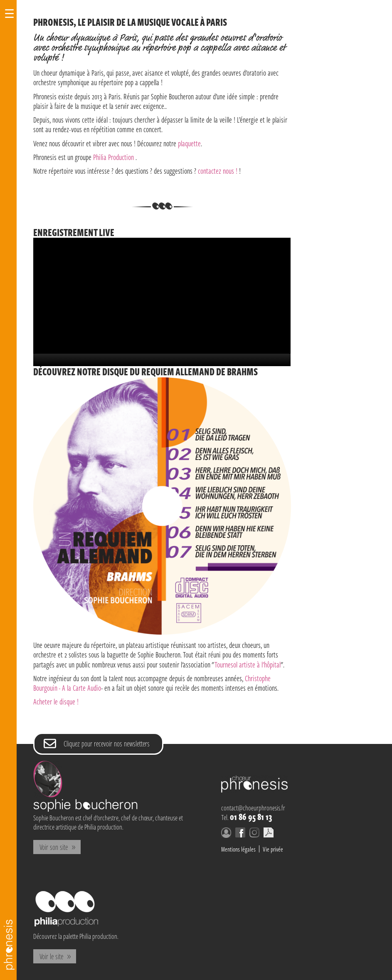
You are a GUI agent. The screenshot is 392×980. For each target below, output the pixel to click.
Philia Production (113, 157)
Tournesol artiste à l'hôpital (248, 664)
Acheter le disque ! (56, 701)
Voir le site (51, 956)
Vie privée (273, 849)
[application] (162, 302)
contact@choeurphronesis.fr (253, 808)
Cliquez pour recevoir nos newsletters (107, 743)
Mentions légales (238, 849)
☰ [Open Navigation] (9, 14)
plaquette (189, 143)
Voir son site (54, 847)
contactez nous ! (218, 171)
